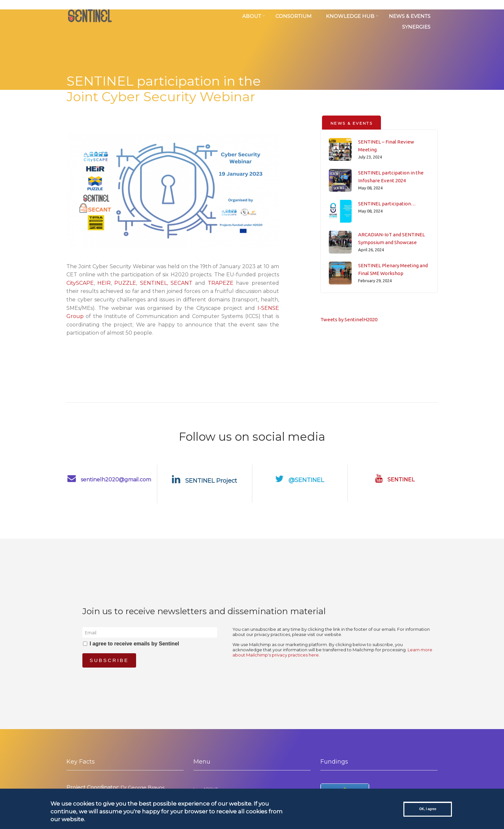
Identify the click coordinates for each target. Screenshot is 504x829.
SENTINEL (154, 283)
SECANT (182, 283)
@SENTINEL (300, 480)
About (252, 16)
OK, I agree (428, 809)
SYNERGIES (416, 27)
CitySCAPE (80, 283)
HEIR (104, 283)
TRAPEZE (221, 283)
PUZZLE (125, 283)
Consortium (294, 16)
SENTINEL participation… (387, 204)
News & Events (410, 16)
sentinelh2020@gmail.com (109, 480)
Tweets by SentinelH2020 (349, 319)
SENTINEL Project (204, 481)
